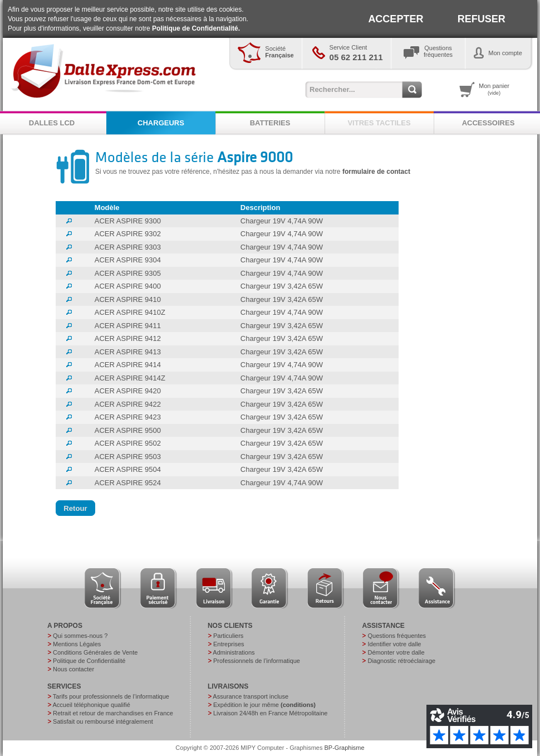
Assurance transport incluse (251, 696)
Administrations (234, 652)
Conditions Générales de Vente (95, 652)
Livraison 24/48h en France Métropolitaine (270, 713)
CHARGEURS (161, 123)
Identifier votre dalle (394, 644)
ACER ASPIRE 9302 (128, 234)
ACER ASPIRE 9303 (128, 247)
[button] (75, 508)
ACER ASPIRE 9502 (128, 443)
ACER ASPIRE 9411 (128, 326)
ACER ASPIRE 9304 (128, 260)
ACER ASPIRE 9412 (128, 338)
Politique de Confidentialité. (196, 28)
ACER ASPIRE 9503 (128, 457)
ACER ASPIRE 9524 (128, 483)
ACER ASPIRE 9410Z (130, 312)
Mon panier (494, 89)
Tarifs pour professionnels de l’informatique (111, 696)
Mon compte (505, 53)
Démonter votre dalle (396, 652)
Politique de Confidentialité (89, 661)
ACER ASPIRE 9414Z (130, 378)
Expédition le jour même (264, 705)
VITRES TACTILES (379, 123)
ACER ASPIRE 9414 (128, 365)
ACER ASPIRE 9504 (128, 469)
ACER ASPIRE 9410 (128, 299)
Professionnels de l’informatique (257, 661)
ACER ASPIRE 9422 (128, 404)
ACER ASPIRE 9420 (128, 391)
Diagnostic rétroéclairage (401, 661)
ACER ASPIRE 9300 (128, 221)
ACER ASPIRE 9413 (128, 352)
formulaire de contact (376, 172)
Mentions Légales (77, 644)
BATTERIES (270, 123)
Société (279, 52)
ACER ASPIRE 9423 (128, 417)
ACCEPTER (396, 19)
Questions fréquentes (397, 636)
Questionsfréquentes (438, 51)
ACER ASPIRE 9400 (128, 286)
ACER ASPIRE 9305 (128, 273)
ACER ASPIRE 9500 (128, 430)
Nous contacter (73, 669)
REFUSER (482, 19)
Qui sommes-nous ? (80, 636)
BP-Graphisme (345, 748)
